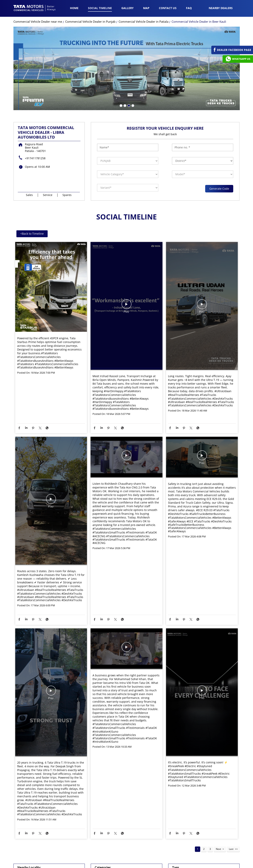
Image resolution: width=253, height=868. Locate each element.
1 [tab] (121, 105)
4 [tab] (132, 105)
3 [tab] (128, 105)
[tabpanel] (127, 68)
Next (218, 849)
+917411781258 (35, 158)
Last (231, 849)
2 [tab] (125, 105)
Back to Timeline (32, 234)
